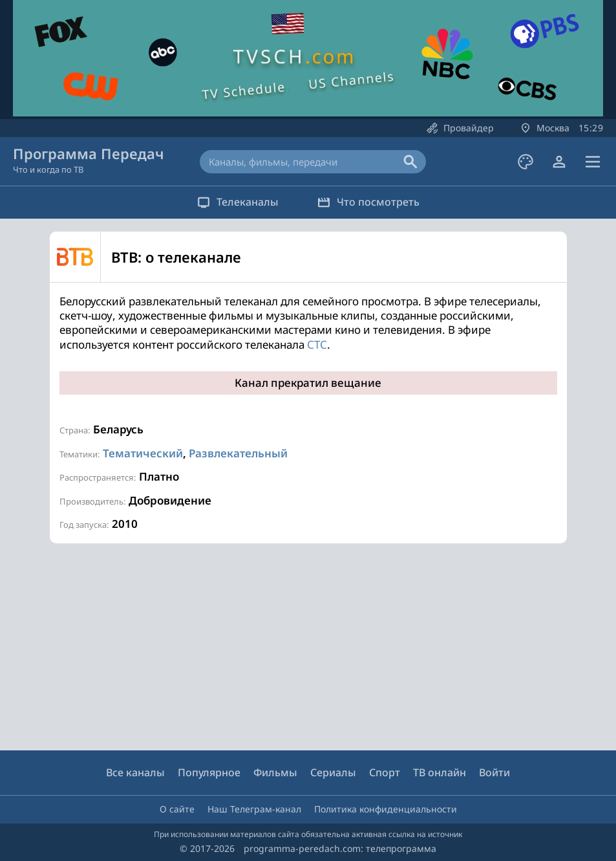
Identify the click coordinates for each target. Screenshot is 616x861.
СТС (317, 344)
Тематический (143, 453)
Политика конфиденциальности (386, 809)
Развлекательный (238, 453)
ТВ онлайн (440, 772)
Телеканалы (238, 202)
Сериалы (333, 772)
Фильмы (275, 772)
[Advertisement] (305, 647)
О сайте (177, 809)
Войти (494, 772)
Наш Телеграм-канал (254, 809)
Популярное (209, 772)
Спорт (385, 772)
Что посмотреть (368, 202)
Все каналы (135, 772)
